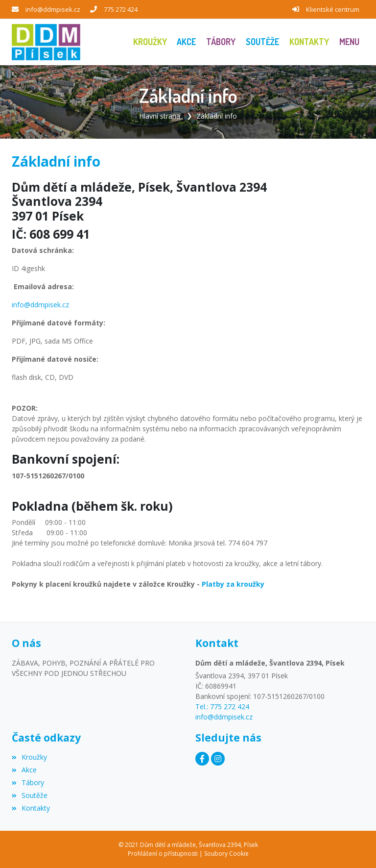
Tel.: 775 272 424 (222, 707)
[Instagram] (218, 759)
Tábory (28, 782)
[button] (349, 42)
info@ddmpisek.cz (53, 9)
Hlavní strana (160, 116)
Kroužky (29, 757)
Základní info (217, 116)
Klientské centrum (333, 9)
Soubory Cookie (226, 854)
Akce (24, 770)
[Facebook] (202, 759)
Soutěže (30, 795)
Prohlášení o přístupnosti (163, 854)
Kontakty (31, 808)
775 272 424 (121, 9)
